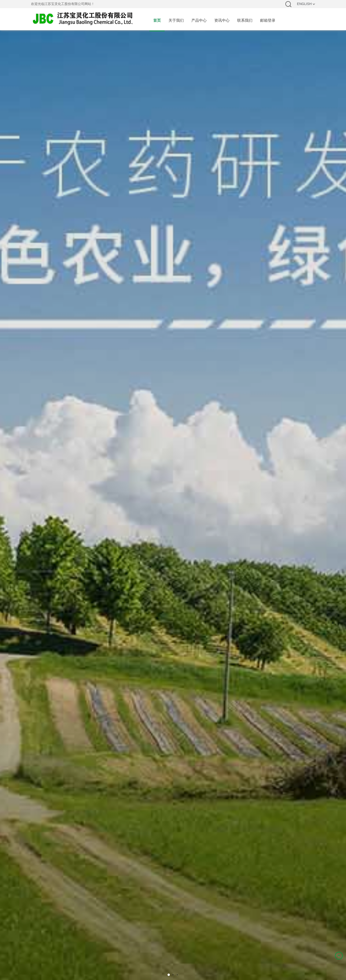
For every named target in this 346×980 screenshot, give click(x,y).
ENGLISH (306, 4)
